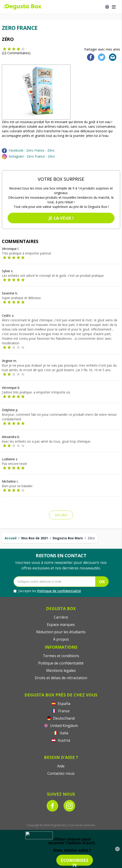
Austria (61, 740)
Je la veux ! (61, 218)
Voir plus (61, 515)
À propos (61, 639)
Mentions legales (61, 670)
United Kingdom (61, 726)
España (61, 704)
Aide (61, 766)
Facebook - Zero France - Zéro (32, 150)
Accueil (11, 538)
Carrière (61, 617)
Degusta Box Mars (68, 538)
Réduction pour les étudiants (61, 632)
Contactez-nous (61, 773)
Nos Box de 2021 (35, 538)
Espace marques (61, 625)
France (61, 711)
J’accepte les (47, 591)
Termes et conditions (61, 656)
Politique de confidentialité (59, 591)
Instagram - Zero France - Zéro (32, 156)
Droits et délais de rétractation (61, 678)
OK (102, 582)
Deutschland (61, 718)
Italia (61, 733)
